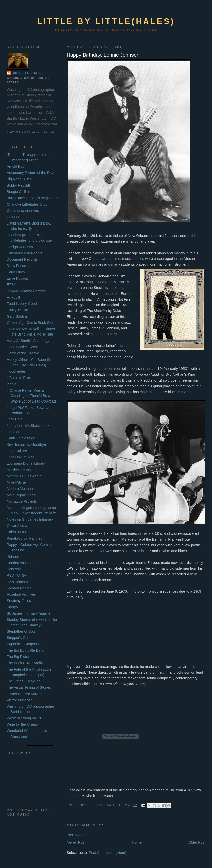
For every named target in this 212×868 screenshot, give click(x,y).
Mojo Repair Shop (21, 495)
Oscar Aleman (18, 526)
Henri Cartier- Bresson (24, 347)
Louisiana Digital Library (26, 463)
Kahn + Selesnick (21, 438)
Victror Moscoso (19, 700)
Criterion (13, 217)
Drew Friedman (19, 266)
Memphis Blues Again (24, 476)
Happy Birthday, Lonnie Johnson (103, 55)
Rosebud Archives (21, 594)
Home (137, 842)
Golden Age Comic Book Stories (32, 323)
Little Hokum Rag (20, 457)
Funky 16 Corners (21, 310)
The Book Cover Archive (26, 663)
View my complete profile (31, 132)
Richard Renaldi (19, 588)
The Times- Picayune (23, 681)
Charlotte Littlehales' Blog (27, 204)
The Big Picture (19, 657)
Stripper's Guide (19, 638)
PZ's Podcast (17, 582)
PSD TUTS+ (17, 575)
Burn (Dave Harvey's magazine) (32, 198)
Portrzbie (14, 569)
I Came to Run (18, 378)
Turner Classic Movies (24, 694)
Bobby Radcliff (18, 185)
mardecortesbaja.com (24, 470)
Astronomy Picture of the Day (30, 173)
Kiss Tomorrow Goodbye (26, 444)
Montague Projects (22, 501)
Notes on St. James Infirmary (30, 519)
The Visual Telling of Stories (29, 687)
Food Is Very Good (22, 304)
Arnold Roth (16, 166)
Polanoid (14, 557)
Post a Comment (80, 835)
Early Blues (16, 272)
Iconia (11, 384)
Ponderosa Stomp (21, 563)
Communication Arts (23, 211)
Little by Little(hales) (106, 21)
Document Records (22, 259)
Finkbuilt (13, 297)
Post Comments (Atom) (108, 853)
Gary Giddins (17, 316)
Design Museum (20, 247)
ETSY (11, 285)
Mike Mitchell (17, 482)
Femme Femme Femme (26, 291)
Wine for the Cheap (22, 724)
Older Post (197, 842)
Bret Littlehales (28, 73)
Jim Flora (14, 432)
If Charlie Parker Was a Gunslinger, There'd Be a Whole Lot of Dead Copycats (31, 396)
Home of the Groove (23, 353)
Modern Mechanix (21, 489)
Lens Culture (17, 451)
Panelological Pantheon (25, 538)
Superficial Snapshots (24, 644)
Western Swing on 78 (24, 718)
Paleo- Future (18, 532)
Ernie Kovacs (17, 278)
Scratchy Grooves (21, 601)
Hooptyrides (16, 371)
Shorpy (12, 607)
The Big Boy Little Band (25, 650)
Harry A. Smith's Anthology (28, 341)
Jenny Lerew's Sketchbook (28, 426)
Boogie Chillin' (18, 192)
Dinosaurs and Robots (24, 253)
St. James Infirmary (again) (28, 613)
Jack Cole (15, 419)
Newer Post (76, 842)
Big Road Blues (19, 179)
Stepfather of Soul (21, 631)
